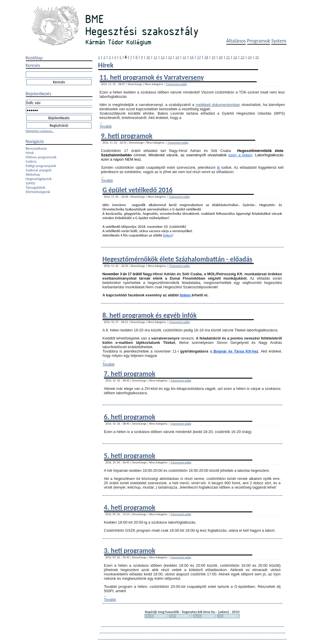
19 (213, 57)
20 (221, 57)
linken (168, 235)
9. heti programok (127, 136)
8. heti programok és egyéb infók (150, 315)
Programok (259, 41)
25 (257, 57)
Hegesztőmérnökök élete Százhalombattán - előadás (177, 259)
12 (163, 57)
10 (148, 57)
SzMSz (31, 183)
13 (170, 57)
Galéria (31, 161)
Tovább (106, 126)
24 (250, 57)
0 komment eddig (177, 84)
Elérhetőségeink (38, 192)
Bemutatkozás (37, 148)
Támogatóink (36, 187)
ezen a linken (240, 155)
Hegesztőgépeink (39, 179)
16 (192, 57)
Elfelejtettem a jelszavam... (40, 131)
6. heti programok (130, 417)
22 (235, 57)
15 (184, 57)
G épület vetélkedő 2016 (138, 190)
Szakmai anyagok (39, 170)
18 (206, 57)
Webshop (33, 174)
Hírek (30, 153)
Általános (236, 41)
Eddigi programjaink (41, 166)
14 (177, 57)
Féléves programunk (41, 157)
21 (228, 57)
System (279, 41)
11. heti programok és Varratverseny (152, 77)
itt (218, 167)
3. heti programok (130, 550)
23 (243, 57)
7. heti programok (130, 374)
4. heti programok (130, 507)
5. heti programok (130, 455)
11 (155, 57)
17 (199, 57)
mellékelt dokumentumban (218, 105)
